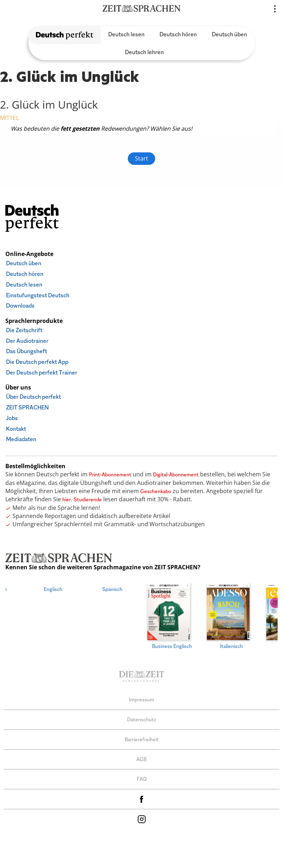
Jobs (12, 418)
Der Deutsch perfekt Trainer (42, 373)
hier (67, 499)
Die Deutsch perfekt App (37, 362)
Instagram (142, 817)
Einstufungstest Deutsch (38, 295)
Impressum (141, 698)
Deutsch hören (178, 34)
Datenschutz (142, 718)
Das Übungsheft (27, 351)
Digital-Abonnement (176, 474)
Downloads (20, 306)
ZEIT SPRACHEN (27, 407)
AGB (141, 757)
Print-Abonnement (110, 474)
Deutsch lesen (126, 34)
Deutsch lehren (144, 52)
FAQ (142, 777)
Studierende (88, 499)
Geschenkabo (156, 491)
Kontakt (16, 429)
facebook (142, 797)
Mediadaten (21, 439)
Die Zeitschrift (24, 330)
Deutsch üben (229, 34)
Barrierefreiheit (142, 738)
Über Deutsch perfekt (33, 397)
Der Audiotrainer (27, 341)
